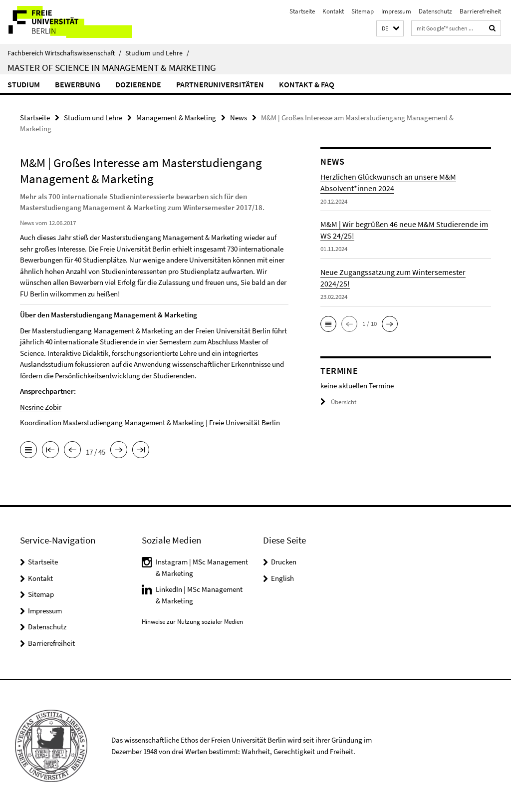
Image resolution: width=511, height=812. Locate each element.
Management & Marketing (176, 118)
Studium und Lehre (157, 53)
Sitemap (363, 11)
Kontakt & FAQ (307, 84)
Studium (24, 84)
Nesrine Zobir (41, 407)
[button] (390, 29)
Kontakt (333, 11)
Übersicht (338, 402)
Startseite (302, 11)
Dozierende (138, 84)
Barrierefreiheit (480, 11)
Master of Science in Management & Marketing (112, 67)
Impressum (396, 11)
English (282, 578)
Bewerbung (78, 84)
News (239, 118)
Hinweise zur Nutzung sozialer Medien (192, 622)
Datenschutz (435, 11)
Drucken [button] (284, 562)
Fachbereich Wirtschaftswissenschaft (64, 53)
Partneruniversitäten (220, 84)
